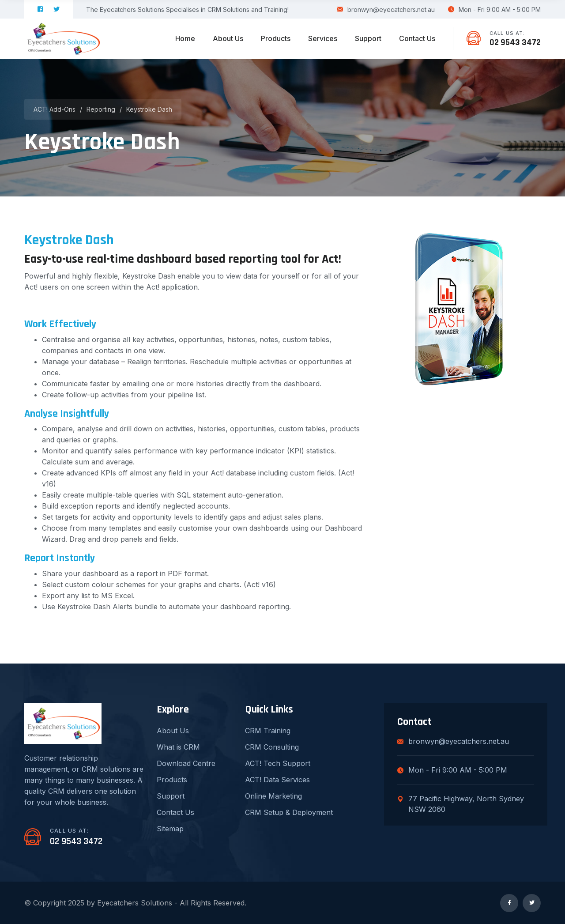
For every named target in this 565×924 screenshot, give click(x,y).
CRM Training (268, 731)
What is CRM (178, 747)
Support (368, 38)
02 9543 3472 (515, 42)
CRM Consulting (272, 747)
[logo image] (63, 39)
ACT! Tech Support (278, 763)
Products (276, 38)
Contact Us (417, 38)
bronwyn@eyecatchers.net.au (386, 9)
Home (185, 38)
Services (323, 38)
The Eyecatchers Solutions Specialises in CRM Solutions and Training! (187, 9)
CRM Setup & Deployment (289, 812)
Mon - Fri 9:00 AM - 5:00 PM (494, 9)
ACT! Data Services (277, 780)
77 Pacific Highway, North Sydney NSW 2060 (461, 804)
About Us (228, 38)
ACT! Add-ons (55, 109)
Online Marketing (273, 796)
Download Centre (186, 763)
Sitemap (170, 829)
